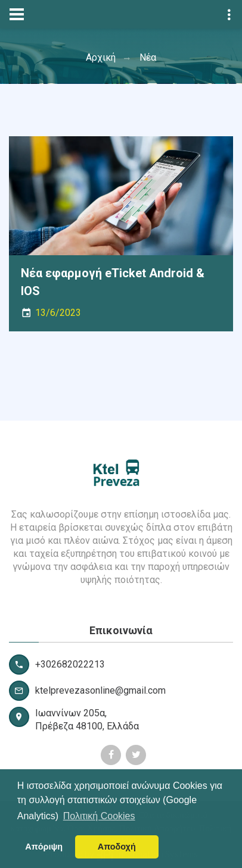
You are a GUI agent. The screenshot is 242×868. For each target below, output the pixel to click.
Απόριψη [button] (44, 847)
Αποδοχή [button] (117, 847)
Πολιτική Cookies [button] (99, 816)
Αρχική (101, 57)
